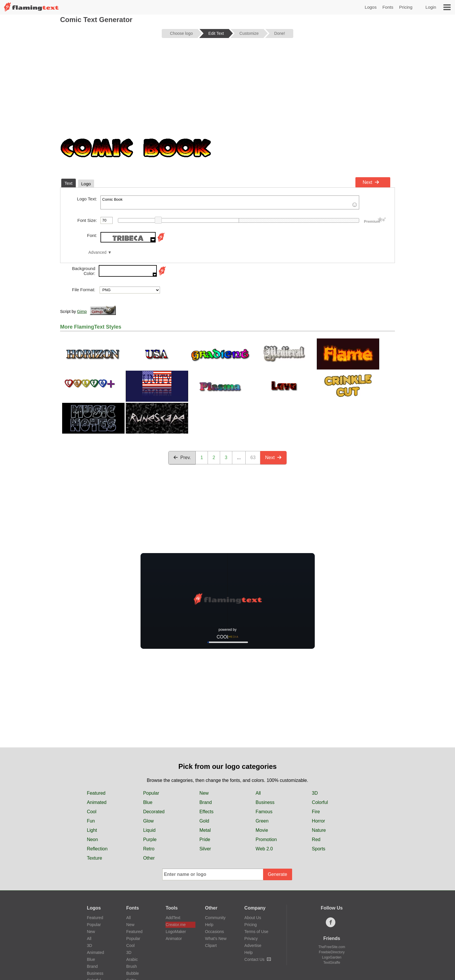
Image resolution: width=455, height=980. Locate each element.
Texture (94, 858)
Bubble (133, 973)
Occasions (214, 932)
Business (265, 802)
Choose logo (181, 33)
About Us (253, 918)
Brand (206, 802)
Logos (371, 7)
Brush (132, 966)
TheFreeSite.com (332, 947)
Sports (319, 849)
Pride (205, 839)
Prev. (182, 458)
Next (371, 182)
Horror (318, 821)
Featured (96, 793)
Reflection (97, 849)
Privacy (251, 939)
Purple (150, 839)
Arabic (132, 959)
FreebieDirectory (332, 952)
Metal (205, 830)
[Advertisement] (227, 88)
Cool (92, 812)
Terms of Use (256, 932)
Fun (91, 821)
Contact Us (258, 959)
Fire (316, 812)
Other (149, 858)
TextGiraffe (332, 963)
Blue (148, 802)
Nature (319, 830)
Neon (92, 839)
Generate (277, 874)
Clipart (211, 945)
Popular (151, 793)
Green (262, 821)
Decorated (154, 812)
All (258, 793)
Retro (149, 849)
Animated (97, 802)
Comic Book (230, 202)
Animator (174, 939)
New (204, 793)
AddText (173, 918)
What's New (216, 939)
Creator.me (176, 925)
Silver (205, 849)
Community (215, 918)
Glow (148, 821)
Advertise (253, 945)
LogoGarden (332, 957)
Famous (264, 812)
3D (315, 793)
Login (431, 7)
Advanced (97, 252)
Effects (207, 812)
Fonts (388, 7)
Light (92, 830)
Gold (204, 821)
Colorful (320, 802)
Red (316, 839)
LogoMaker (176, 932)
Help (209, 925)
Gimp (82, 311)
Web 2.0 (264, 849)
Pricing (406, 7)
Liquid (149, 830)
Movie (262, 830)
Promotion (266, 839)
